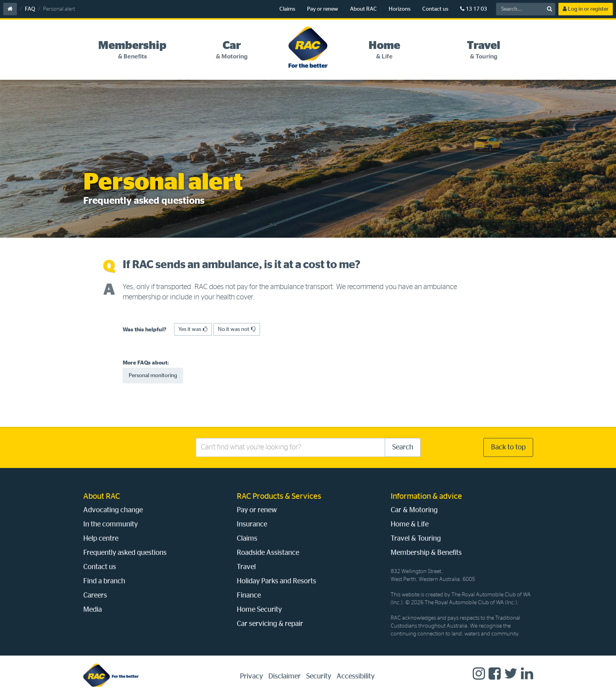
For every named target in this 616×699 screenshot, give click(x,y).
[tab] (133, 50)
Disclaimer (285, 676)
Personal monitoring (153, 376)
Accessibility (356, 676)
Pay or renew (323, 9)
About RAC (363, 9)
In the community (110, 524)
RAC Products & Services (279, 496)
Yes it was (193, 329)
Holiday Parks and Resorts (276, 581)
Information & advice (426, 496)
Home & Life (410, 524)
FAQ (30, 9)
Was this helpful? (145, 330)
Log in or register (586, 9)
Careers (95, 596)
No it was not (237, 329)
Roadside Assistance (268, 553)
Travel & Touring (416, 539)
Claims (287, 9)
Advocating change (113, 510)
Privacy (251, 676)
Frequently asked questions (125, 553)
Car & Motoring (414, 510)
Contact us (435, 9)
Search (403, 447)
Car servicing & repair (270, 624)
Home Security (259, 610)
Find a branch (104, 581)
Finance (249, 596)
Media (93, 610)
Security (319, 676)
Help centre (101, 539)
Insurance (252, 524)
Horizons (400, 9)
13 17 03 (474, 9)
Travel (246, 567)
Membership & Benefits (426, 553)
